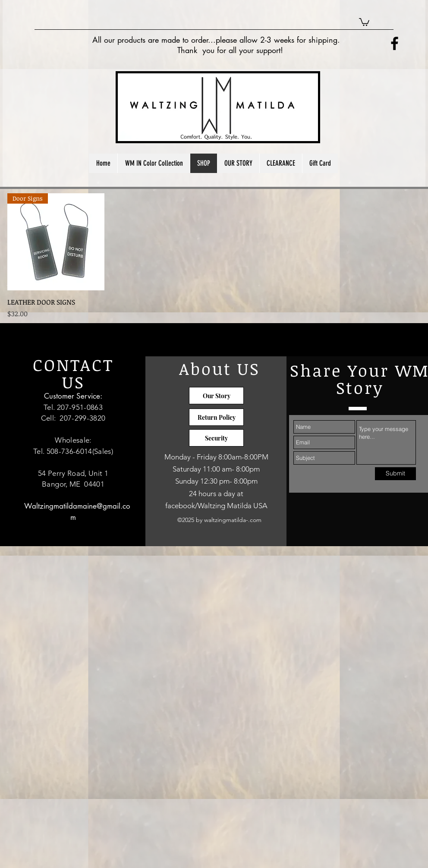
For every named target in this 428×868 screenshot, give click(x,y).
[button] (364, 22)
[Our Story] (216, 396)
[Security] (216, 438)
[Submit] (395, 474)
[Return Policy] (216, 417)
